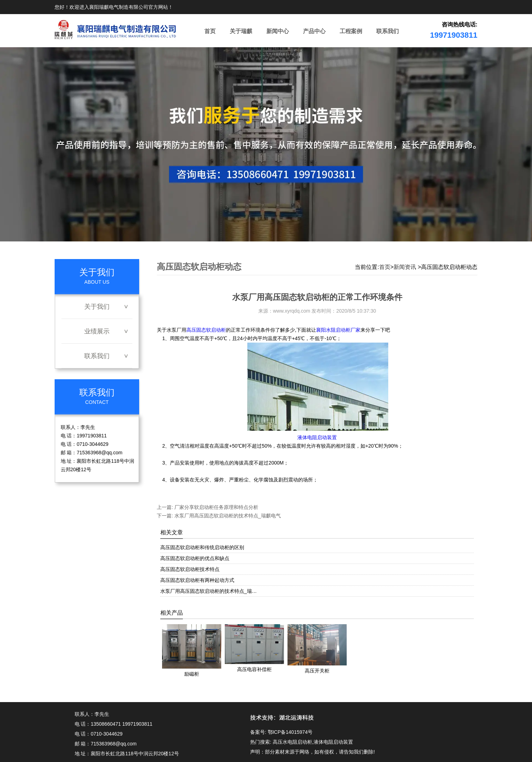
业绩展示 (97, 331)
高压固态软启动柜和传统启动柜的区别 (202, 547)
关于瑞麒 (241, 31)
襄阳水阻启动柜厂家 (338, 330)
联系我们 (388, 31)
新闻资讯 (405, 267)
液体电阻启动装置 (317, 437)
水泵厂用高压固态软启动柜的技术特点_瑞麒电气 (227, 516)
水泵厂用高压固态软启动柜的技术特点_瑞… (209, 591)
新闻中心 (278, 31)
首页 (210, 31)
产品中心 (314, 31)
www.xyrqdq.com (292, 311)
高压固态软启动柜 (206, 330)
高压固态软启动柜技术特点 (190, 569)
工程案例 (351, 31)
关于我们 (97, 307)
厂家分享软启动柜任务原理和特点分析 (216, 507)
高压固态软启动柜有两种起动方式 (197, 580)
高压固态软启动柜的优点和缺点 (195, 558)
